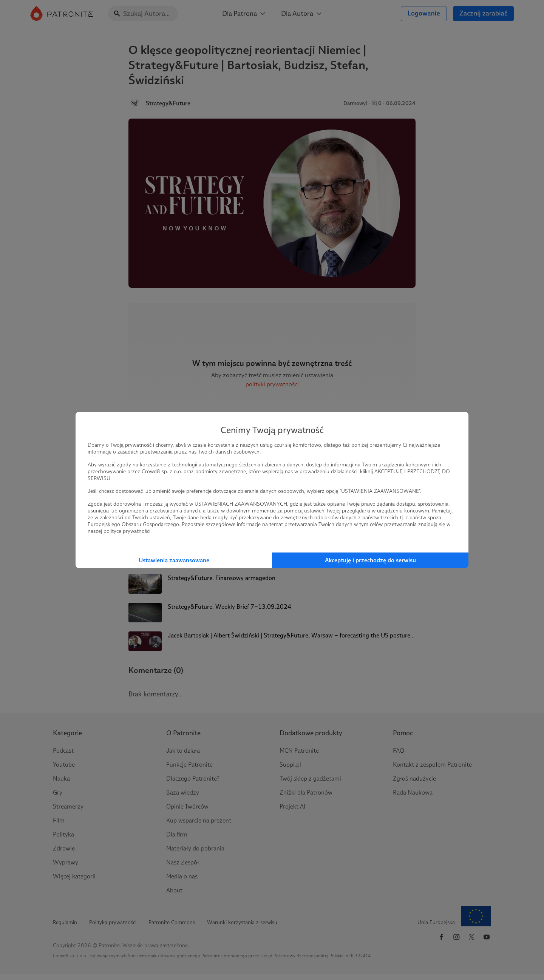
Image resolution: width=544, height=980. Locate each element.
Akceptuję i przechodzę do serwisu (370, 560)
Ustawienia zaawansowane (174, 560)
